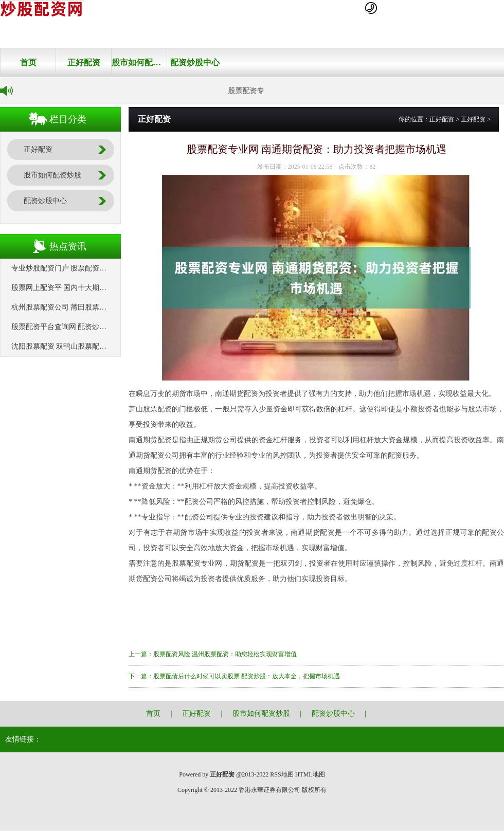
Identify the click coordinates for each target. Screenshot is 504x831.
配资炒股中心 (195, 62)
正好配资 (84, 62)
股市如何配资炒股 (139, 62)
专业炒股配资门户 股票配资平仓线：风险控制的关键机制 (102, 268)
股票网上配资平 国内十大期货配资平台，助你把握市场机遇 (106, 288)
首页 (28, 62)
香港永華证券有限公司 (269, 790)
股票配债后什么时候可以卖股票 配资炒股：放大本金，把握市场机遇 (247, 676)
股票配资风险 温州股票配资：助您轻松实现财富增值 (225, 654)
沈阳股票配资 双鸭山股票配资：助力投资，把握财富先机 (102, 346)
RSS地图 (282, 774)
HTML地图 (310, 774)
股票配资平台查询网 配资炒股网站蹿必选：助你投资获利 (102, 327)
